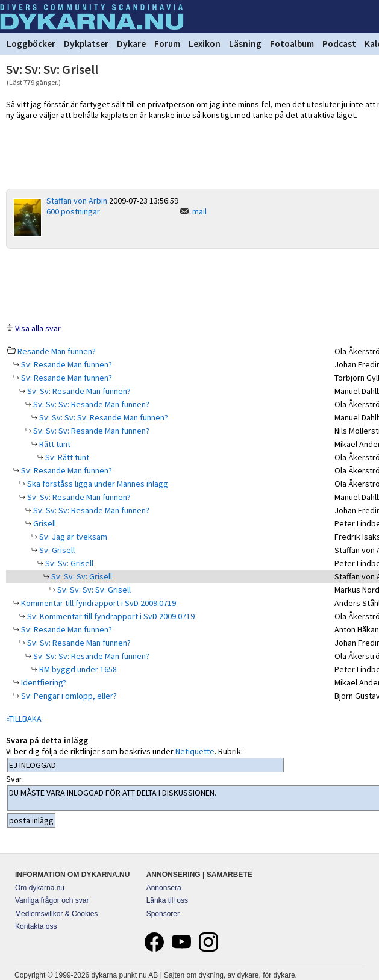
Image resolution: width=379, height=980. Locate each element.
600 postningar (73, 211)
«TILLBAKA (24, 719)
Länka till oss (167, 900)
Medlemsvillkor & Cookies (56, 914)
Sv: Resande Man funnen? (66, 364)
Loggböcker (31, 44)
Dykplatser (86, 44)
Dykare (131, 44)
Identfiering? (43, 682)
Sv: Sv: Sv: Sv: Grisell (93, 590)
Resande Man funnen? (57, 351)
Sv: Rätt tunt (66, 457)
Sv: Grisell (56, 550)
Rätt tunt (54, 444)
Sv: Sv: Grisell (68, 563)
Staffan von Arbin (77, 201)
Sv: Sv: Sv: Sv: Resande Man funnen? (103, 417)
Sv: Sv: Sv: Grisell (81, 576)
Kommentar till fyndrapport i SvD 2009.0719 (98, 603)
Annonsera (164, 888)
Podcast (339, 44)
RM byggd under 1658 (77, 669)
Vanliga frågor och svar (52, 900)
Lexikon (205, 44)
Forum (167, 44)
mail (199, 211)
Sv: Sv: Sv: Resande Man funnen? (90, 404)
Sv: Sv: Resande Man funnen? (78, 391)
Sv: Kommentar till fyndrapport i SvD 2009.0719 (110, 616)
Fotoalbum (292, 44)
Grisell (44, 523)
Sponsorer (163, 914)
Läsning (245, 44)
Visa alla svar (38, 328)
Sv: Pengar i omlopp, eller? (68, 696)
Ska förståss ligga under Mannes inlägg (97, 484)
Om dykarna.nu (40, 888)
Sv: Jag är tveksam (72, 537)
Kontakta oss (36, 926)
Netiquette (195, 751)
